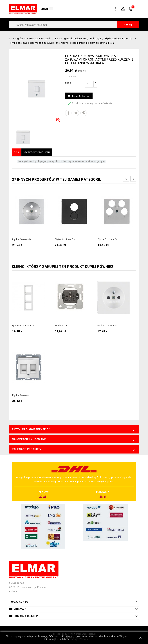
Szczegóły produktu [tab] (37, 152)
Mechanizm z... (63, 326)
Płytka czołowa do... (23, 239)
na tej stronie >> (80, 639)
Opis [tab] (16, 152)
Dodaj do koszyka (79, 96)
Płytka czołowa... (21, 395)
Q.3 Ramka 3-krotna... (24, 326)
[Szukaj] (74, 25)
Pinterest (84, 113)
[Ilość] (89, 84)
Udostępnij (68, 113)
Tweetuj (76, 113)
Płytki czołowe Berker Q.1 (31, 429)
